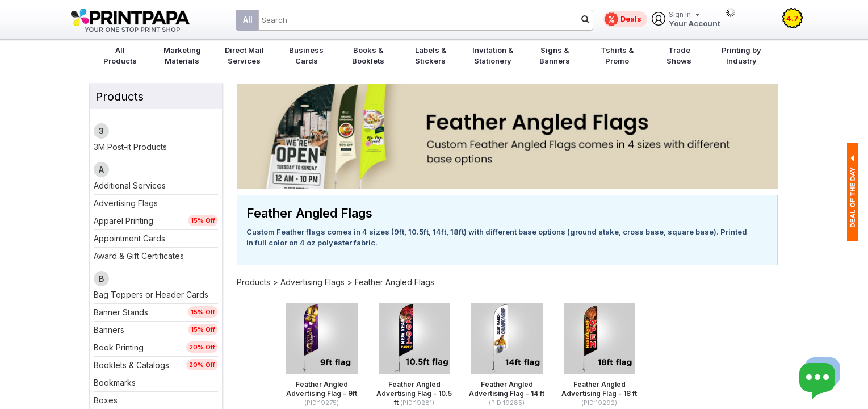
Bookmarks (115, 383)
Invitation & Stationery (493, 55)
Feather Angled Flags (395, 282)
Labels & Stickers (431, 55)
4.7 (792, 18)
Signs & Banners (555, 55)
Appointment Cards (129, 238)
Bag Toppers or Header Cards (151, 295)
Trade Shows (679, 55)
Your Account (695, 20)
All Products (120, 55)
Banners (109, 330)
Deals (631, 19)
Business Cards (306, 55)
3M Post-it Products (130, 147)
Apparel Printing (123, 221)
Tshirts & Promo (617, 55)
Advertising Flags (126, 203)
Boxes (106, 400)
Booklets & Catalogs (131, 365)
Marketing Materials (182, 55)
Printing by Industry (741, 55)
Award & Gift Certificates (139, 256)
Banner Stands (121, 312)
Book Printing (119, 347)
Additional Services (130, 185)
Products (253, 282)
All (248, 20)
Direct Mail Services (244, 55)
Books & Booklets (368, 55)
